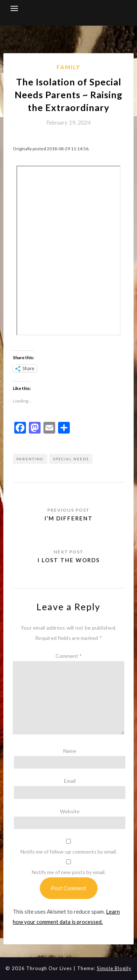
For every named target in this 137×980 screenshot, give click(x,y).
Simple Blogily (114, 968)
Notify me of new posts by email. (69, 872)
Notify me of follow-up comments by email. (69, 852)
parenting (30, 459)
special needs (71, 459)
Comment (69, 656)
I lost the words (69, 560)
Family (68, 67)
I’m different (69, 518)
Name (70, 751)
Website (70, 811)
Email (70, 781)
